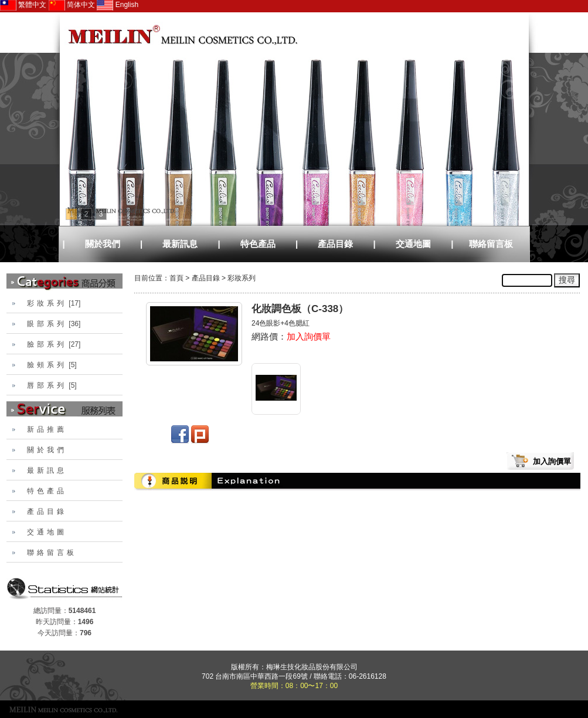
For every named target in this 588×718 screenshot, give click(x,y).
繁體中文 (23, 5)
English (118, 5)
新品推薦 (47, 429)
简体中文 (72, 5)
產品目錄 (335, 244)
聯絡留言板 (491, 244)
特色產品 (258, 244)
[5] (52, 365)
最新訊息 (180, 244)
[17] (54, 303)
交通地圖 (413, 244)
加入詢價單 (309, 336)
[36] (54, 324)
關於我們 (103, 244)
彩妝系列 (242, 278)
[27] (54, 344)
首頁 (176, 278)
